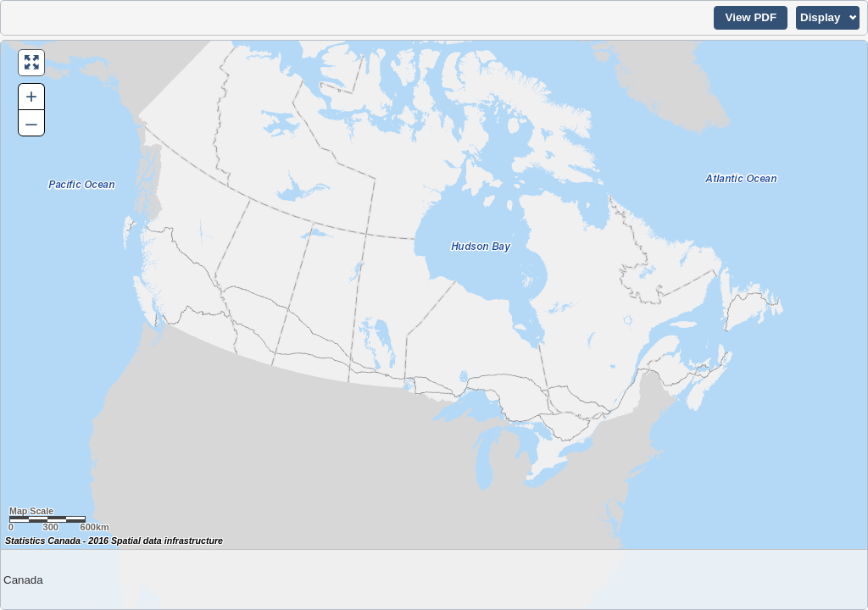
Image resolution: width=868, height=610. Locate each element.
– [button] (31, 122)
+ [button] (31, 96)
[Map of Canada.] (434, 325)
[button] (751, 18)
